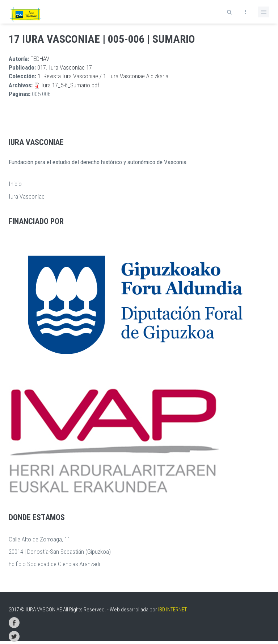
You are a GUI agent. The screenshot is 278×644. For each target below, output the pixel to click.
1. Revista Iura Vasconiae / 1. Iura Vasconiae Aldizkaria (103, 76)
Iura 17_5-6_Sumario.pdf (70, 85)
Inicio (15, 184)
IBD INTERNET (172, 610)
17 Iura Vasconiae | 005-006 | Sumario (102, 39)
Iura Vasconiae (27, 196)
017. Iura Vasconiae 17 (65, 67)
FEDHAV (40, 59)
